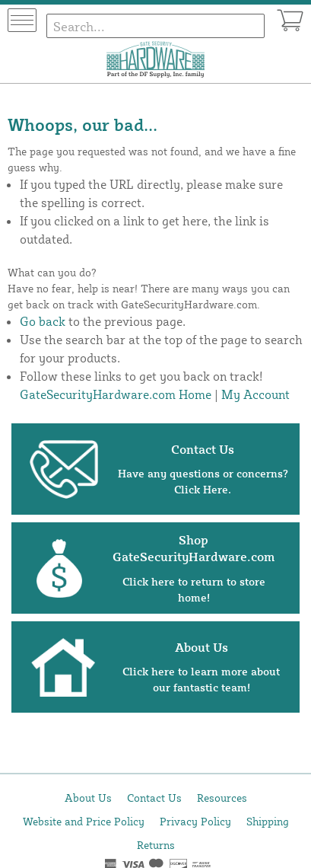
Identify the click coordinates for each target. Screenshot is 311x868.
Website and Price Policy (84, 821)
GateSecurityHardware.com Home (116, 394)
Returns (156, 845)
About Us (88, 798)
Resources (222, 798)
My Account (255, 394)
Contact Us (154, 798)
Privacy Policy (195, 821)
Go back (43, 321)
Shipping (268, 821)
